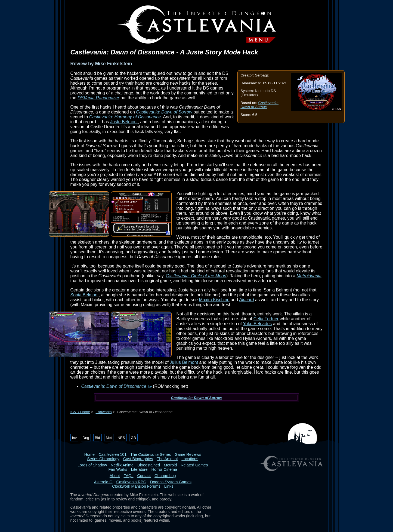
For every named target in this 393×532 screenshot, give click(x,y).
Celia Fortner (266, 319)
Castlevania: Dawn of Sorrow (259, 105)
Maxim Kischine (214, 300)
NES (121, 438)
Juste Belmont (124, 122)
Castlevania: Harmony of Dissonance (125, 117)
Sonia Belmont (85, 295)
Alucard (246, 300)
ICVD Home (80, 412)
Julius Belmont (184, 362)
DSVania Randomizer (98, 98)
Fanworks (104, 412)
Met (109, 438)
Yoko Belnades (257, 324)
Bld (98, 438)
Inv (75, 438)
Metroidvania (309, 276)
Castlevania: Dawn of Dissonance (114, 386)
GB (133, 438)
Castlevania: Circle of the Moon (196, 276)
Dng (86, 438)
